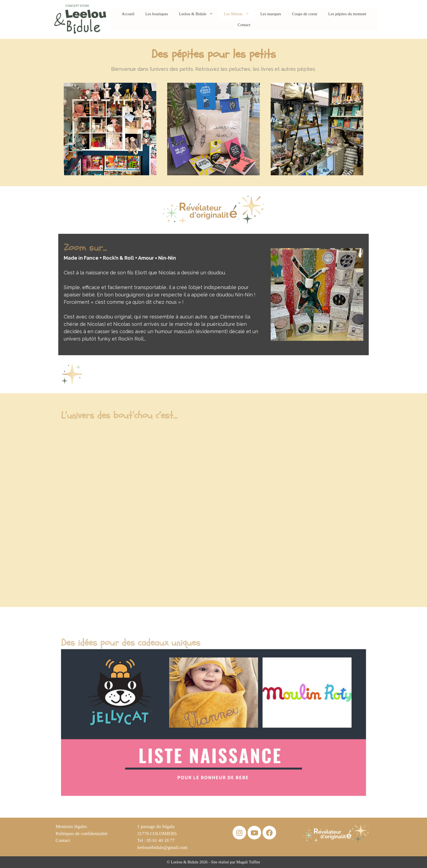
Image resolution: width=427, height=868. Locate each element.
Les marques (271, 14)
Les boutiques (157, 14)
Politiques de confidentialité (82, 834)
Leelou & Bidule (199, 14)
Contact (244, 25)
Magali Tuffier (248, 862)
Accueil (128, 14)
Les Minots (240, 14)
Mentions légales (71, 826)
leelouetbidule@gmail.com (162, 847)
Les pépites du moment (347, 14)
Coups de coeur (305, 14)
